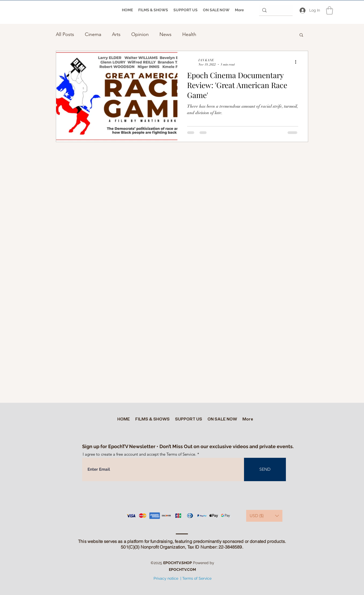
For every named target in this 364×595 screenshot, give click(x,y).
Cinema (93, 34)
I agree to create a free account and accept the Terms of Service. (139, 454)
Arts (116, 34)
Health (189, 34)
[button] (330, 10)
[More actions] (297, 62)
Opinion (140, 34)
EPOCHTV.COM (182, 569)
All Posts (65, 34)
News (165, 34)
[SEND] (265, 469)
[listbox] (264, 516)
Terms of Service (197, 578)
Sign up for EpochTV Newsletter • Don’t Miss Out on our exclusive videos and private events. (188, 446)
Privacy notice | (167, 578)
